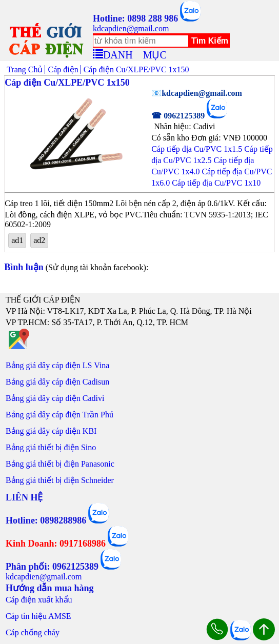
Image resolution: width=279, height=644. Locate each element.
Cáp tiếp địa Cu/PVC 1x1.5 (197, 149)
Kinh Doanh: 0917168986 (56, 544)
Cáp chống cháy (33, 632)
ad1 (17, 240)
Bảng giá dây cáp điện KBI (51, 431)
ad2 (39, 240)
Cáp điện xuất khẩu (39, 600)
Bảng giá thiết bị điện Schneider (60, 480)
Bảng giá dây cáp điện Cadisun (57, 382)
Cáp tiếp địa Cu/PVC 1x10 (216, 183)
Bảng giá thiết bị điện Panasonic (60, 464)
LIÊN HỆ (24, 497)
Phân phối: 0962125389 (52, 567)
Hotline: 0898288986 (46, 520)
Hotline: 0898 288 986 (136, 18)
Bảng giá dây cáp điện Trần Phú (59, 415)
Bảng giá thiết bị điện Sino (51, 447)
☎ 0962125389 (178, 116)
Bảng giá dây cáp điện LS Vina (58, 365)
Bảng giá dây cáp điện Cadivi (55, 398)
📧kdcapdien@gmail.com (197, 93)
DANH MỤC (135, 53)
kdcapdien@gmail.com (131, 28)
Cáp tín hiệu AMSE (38, 616)
